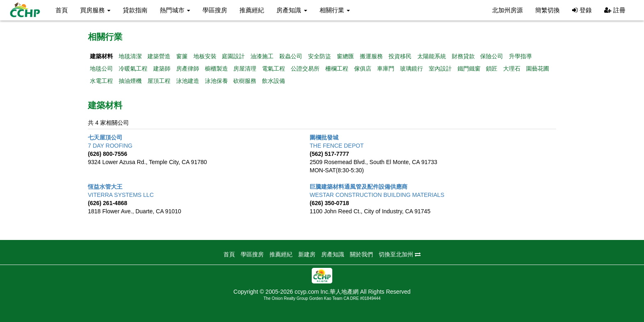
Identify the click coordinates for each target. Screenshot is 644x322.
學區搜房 (215, 10)
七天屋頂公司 (105, 137)
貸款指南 (135, 10)
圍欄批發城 (324, 137)
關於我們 (361, 254)
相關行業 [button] (335, 10)
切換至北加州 (400, 254)
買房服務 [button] (95, 10)
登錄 (582, 10)
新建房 (307, 254)
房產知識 (333, 254)
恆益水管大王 (105, 187)
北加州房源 (507, 10)
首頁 (62, 10)
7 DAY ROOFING (110, 146)
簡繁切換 (547, 10)
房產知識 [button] (292, 10)
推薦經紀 (252, 10)
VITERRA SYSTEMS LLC (121, 195)
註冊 (615, 10)
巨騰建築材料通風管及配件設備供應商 (359, 187)
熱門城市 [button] (175, 10)
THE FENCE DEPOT (337, 146)
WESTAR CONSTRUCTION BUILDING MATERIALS (377, 195)
